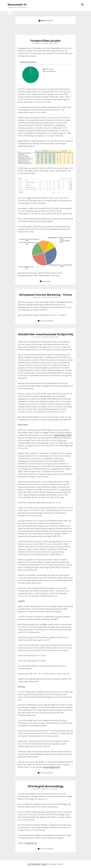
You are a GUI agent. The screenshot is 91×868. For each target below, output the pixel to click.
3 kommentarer (47, 281)
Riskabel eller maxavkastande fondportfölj (45, 334)
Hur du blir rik (31, 843)
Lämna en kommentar (47, 321)
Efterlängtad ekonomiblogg (45, 786)
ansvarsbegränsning (52, 767)
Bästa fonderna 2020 (63, 435)
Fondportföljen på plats (46, 41)
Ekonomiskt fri (17, 4)
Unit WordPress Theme (37, 864)
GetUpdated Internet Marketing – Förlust (45, 295)
